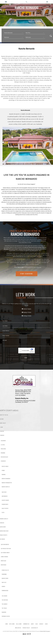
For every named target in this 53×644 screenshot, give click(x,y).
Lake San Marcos (5, 544)
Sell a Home (19, 624)
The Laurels (5, 604)
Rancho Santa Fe (6, 487)
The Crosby (4, 596)
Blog (37, 624)
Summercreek (5, 591)
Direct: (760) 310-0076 (23, 393)
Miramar (3, 453)
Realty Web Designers (45, 631)
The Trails (4, 608)
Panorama (4, 574)
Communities (26, 624)
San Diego (4, 492)
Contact (41, 624)
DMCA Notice (18, 628)
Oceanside (3, 461)
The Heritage (5, 600)
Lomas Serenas (4, 557)
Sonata (3, 587)
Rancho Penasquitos (7, 483)
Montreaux (4, 565)
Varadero (4, 612)
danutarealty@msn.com (23, 392)
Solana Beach (5, 504)
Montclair (3, 561)
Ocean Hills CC (5, 570)
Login (46, 624)
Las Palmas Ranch (5, 553)
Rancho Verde (5, 578)
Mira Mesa (3, 449)
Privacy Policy (26, 628)
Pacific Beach (5, 466)
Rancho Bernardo (6, 479)
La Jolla (3, 445)
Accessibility (35, 628)
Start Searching (27, 278)
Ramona (4, 475)
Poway (3, 470)
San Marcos (5, 496)
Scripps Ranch (5, 500)
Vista (3, 513)
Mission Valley (5, 457)
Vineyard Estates (6, 616)
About (32, 624)
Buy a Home (12, 624)
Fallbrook (3, 441)
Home (7, 624)
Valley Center (5, 508)
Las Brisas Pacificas (6, 549)
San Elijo (4, 582)
